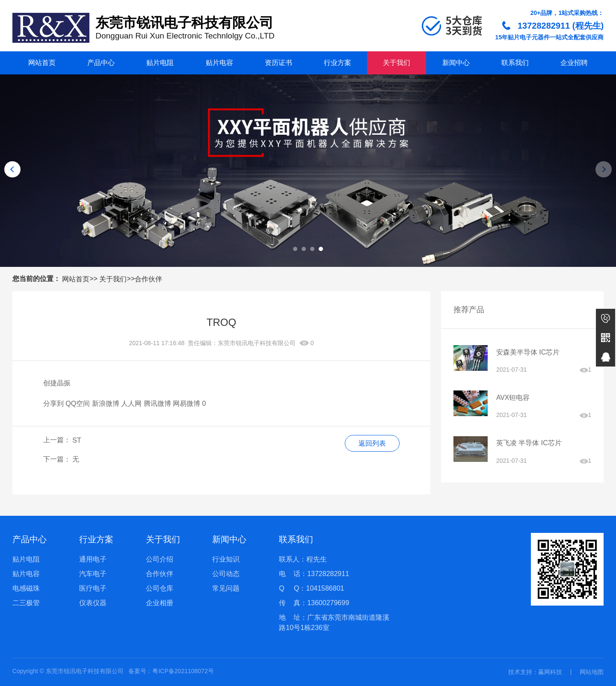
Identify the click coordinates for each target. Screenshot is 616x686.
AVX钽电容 (513, 398)
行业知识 (226, 559)
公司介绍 (160, 559)
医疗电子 (93, 588)
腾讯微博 (157, 404)
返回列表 (372, 443)
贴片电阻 (160, 63)
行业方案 (338, 63)
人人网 (131, 404)
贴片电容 (219, 63)
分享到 (53, 404)
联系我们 (515, 63)
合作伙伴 (148, 279)
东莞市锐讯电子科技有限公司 (257, 343)
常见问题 (226, 588)
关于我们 (397, 63)
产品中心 (101, 63)
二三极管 (26, 603)
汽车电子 (93, 574)
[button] (295, 249)
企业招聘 (574, 63)
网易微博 (187, 404)
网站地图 (592, 672)
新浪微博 (106, 404)
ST (77, 440)
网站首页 (42, 63)
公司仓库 (160, 588)
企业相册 (160, 603)
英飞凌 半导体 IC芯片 (529, 444)
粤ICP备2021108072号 (183, 671)
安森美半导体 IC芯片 (528, 352)
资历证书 (278, 63)
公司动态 (226, 574)
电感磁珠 (26, 588)
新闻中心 (456, 63)
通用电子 (93, 559)
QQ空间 (78, 404)
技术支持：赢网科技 (535, 672)
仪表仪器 (93, 603)
